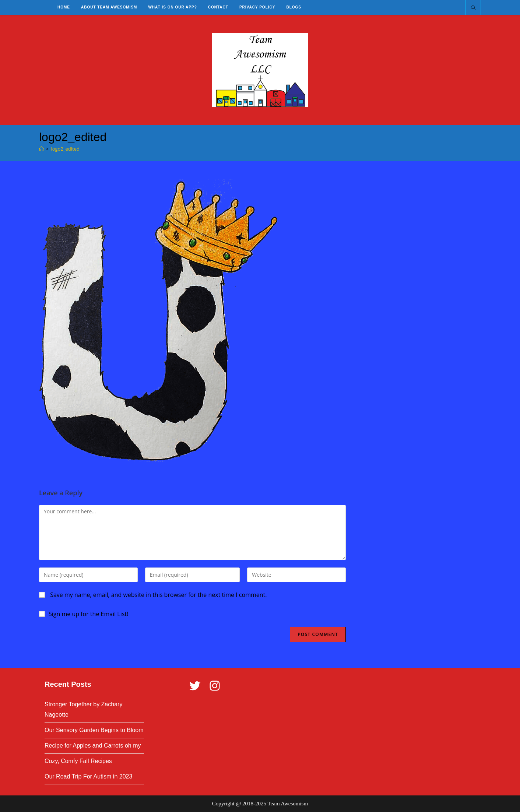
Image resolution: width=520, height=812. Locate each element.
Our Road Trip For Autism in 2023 (88, 776)
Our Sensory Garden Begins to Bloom (94, 730)
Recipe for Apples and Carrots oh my (93, 746)
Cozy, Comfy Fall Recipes (78, 761)
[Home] (41, 149)
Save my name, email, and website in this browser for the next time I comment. (158, 595)
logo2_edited (65, 149)
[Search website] (473, 8)
